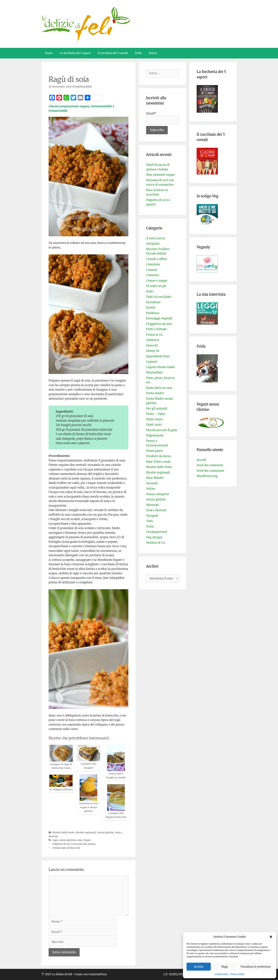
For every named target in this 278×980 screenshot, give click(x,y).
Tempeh (152, 516)
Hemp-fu (153, 351)
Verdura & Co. (156, 543)
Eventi (151, 308)
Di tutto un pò (156, 286)
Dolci (150, 291)
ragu (55, 840)
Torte (150, 526)
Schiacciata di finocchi (66, 848)
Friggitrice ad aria (159, 324)
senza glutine (68, 840)
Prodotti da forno (159, 456)
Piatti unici (154, 425)
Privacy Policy (237, 974)
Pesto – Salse (156, 414)
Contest (152, 270)
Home (49, 53)
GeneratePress (98, 974)
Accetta (199, 967)
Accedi (201, 460)
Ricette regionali (86, 832)
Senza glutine (105, 832)
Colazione (153, 264)
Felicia (153, 53)
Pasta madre (155, 393)
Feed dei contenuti (210, 465)
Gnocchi (152, 345)
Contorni (152, 275)
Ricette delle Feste (63, 832)
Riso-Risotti (155, 478)
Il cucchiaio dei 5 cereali (113, 53)
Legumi (152, 362)
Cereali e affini (157, 259)
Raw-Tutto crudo (158, 462)
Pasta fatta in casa (159, 388)
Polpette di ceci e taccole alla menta (74, 844)
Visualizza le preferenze (256, 967)
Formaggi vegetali (159, 318)
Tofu (149, 521)
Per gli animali (157, 409)
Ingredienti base (158, 356)
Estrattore (153, 302)
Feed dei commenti (210, 471)
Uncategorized (157, 532)
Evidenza (153, 313)
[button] (271, 937)
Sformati (152, 505)
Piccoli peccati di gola (162, 430)
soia (80, 840)
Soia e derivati (156, 510)
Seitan (151, 489)
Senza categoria (157, 494)
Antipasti (153, 244)
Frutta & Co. (155, 335)
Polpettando (155, 435)
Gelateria (153, 340)
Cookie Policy (222, 974)
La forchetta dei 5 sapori (75, 53)
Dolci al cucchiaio (159, 297)
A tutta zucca (155, 238)
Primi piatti (154, 451)
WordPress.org (207, 476)
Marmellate (154, 372)
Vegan (87, 840)
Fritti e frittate (156, 329)
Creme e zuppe (157, 281)
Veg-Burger (154, 537)
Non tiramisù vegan (160, 175)
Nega (225, 967)
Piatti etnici (155, 419)
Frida (138, 53)
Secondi (152, 483)
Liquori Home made (160, 367)
